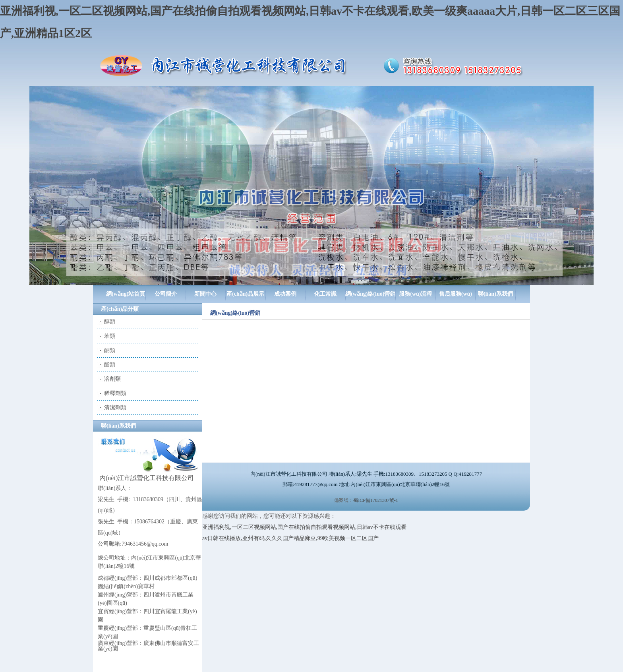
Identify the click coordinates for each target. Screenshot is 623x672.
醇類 (110, 322)
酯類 (110, 365)
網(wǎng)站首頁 (126, 294)
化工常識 (325, 294)
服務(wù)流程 (415, 294)
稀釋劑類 (115, 393)
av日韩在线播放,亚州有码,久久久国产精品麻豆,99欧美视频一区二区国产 (290, 538)
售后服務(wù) (456, 294)
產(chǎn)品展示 (245, 294)
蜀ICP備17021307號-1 (376, 500)
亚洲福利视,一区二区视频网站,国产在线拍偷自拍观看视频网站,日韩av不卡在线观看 (304, 527)
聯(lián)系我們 (495, 294)
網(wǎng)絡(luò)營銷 (370, 294)
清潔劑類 (115, 408)
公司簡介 (166, 294)
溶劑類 (112, 379)
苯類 (110, 336)
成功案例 (285, 294)
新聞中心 (205, 294)
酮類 (110, 350)
